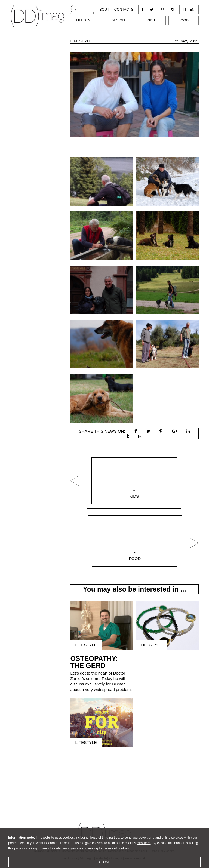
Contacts (124, 9)
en (192, 9)
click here (144, 848)
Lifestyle (85, 20)
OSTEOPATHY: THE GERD (94, 662)
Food (183, 20)
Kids (151, 20)
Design (118, 20)
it (185, 9)
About (103, 9)
